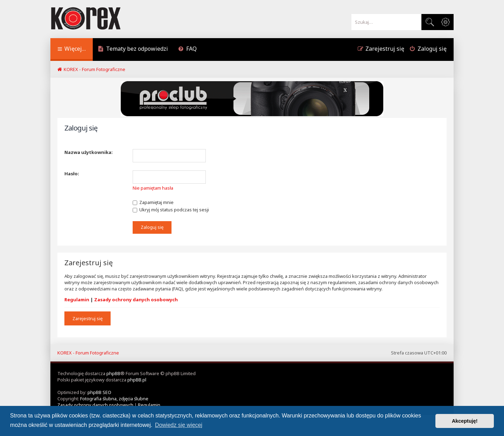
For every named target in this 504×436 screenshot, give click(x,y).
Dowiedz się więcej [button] (179, 425)
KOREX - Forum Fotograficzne (88, 353)
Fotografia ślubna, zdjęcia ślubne (114, 399)
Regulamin (77, 300)
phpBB (113, 373)
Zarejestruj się (87, 318)
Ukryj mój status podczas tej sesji (171, 210)
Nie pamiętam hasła (153, 188)
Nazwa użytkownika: (89, 152)
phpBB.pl (137, 380)
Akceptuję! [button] (465, 421)
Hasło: (72, 174)
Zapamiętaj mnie (153, 202)
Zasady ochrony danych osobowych (136, 300)
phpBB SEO (99, 392)
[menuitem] (133, 50)
